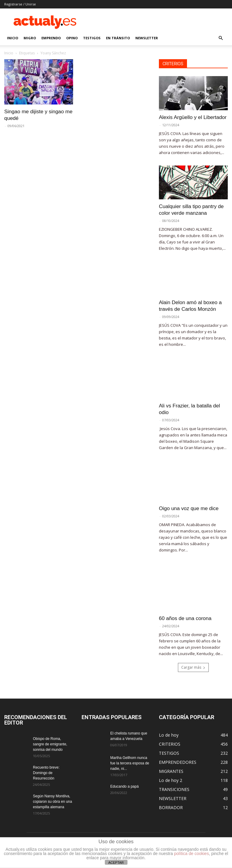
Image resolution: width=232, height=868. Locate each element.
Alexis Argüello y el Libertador (193, 117)
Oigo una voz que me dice (189, 508)
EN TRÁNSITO (118, 38)
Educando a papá (124, 786)
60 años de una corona (185, 618)
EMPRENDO (51, 38)
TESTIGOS (92, 38)
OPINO (72, 38)
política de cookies (191, 854)
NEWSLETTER (147, 38)
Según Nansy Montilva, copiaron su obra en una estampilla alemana (52, 802)
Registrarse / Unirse (20, 4)
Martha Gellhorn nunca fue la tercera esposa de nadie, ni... (130, 763)
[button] (221, 38)
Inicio (9, 53)
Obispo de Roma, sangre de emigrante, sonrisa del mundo (50, 744)
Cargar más (193, 667)
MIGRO (30, 38)
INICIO (13, 38)
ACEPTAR (116, 863)
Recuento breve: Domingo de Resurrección (46, 773)
